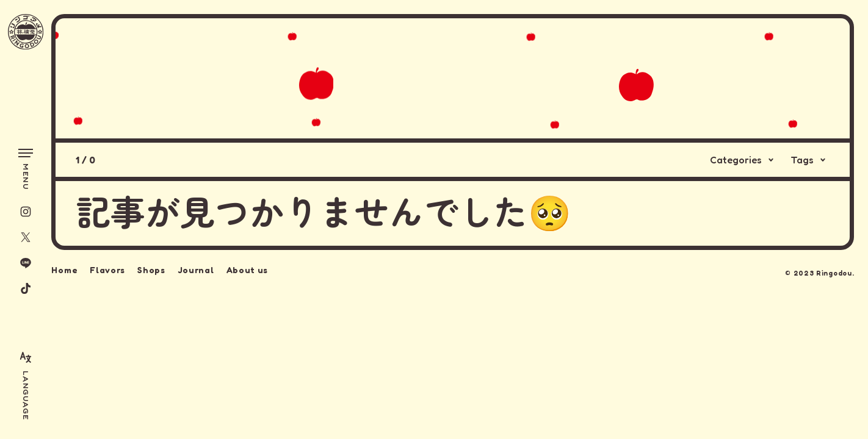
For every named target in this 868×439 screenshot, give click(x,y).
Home (64, 268)
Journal (196, 268)
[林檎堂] (26, 32)
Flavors (107, 268)
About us (248, 268)
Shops (151, 268)
